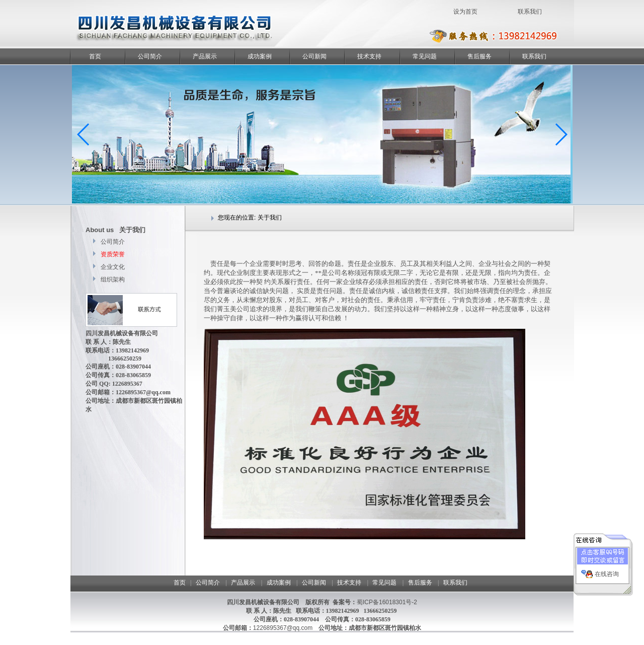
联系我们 (534, 56)
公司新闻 (314, 56)
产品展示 (205, 56)
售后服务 (479, 56)
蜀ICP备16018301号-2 (387, 602)
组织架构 (112, 279)
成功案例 (260, 56)
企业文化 (112, 267)
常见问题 (425, 56)
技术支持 (369, 56)
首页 (95, 56)
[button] (561, 134)
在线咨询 (607, 571)
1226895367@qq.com (283, 628)
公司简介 (150, 56)
